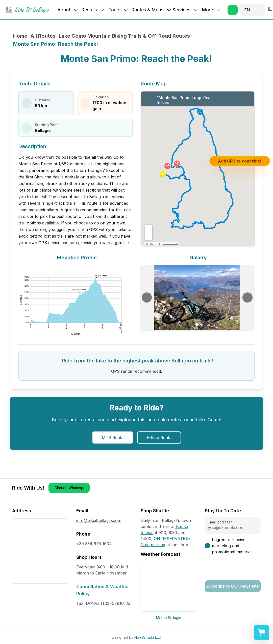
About (68, 10)
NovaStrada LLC (148, 637)
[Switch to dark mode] (270, 9)
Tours (118, 10)
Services (185, 10)
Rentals (93, 10)
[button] (233, 10)
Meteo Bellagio (169, 618)
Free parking (153, 545)
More (211, 10)
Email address (219, 522)
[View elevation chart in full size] (76, 300)
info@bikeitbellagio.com (99, 520)
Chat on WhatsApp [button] (70, 488)
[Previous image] (147, 297)
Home (20, 36)
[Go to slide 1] (197, 324)
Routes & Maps (151, 10)
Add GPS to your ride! (240, 161)
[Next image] (247, 297)
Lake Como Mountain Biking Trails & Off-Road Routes (124, 36)
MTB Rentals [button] (114, 438)
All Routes (43, 36)
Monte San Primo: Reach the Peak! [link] (56, 44)
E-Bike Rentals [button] (161, 438)
